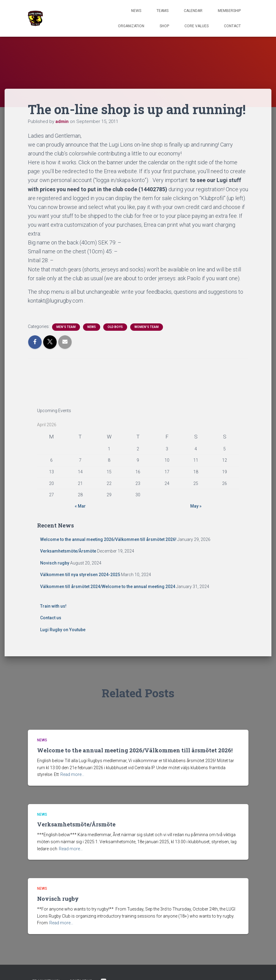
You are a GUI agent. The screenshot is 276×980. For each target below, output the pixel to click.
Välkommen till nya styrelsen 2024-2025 (80, 575)
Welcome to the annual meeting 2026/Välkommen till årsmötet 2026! (108, 539)
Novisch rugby (55, 563)
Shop (164, 26)
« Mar (80, 506)
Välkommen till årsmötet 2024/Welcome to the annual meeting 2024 (108, 587)
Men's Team (66, 327)
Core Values (197, 26)
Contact (232, 26)
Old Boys (115, 327)
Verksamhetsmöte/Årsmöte (68, 551)
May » (196, 506)
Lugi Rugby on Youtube (63, 630)
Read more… (72, 774)
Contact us (51, 618)
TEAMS (163, 11)
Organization (131, 26)
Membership (229, 11)
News (136, 11)
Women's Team (147, 327)
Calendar (193, 11)
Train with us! (53, 606)
